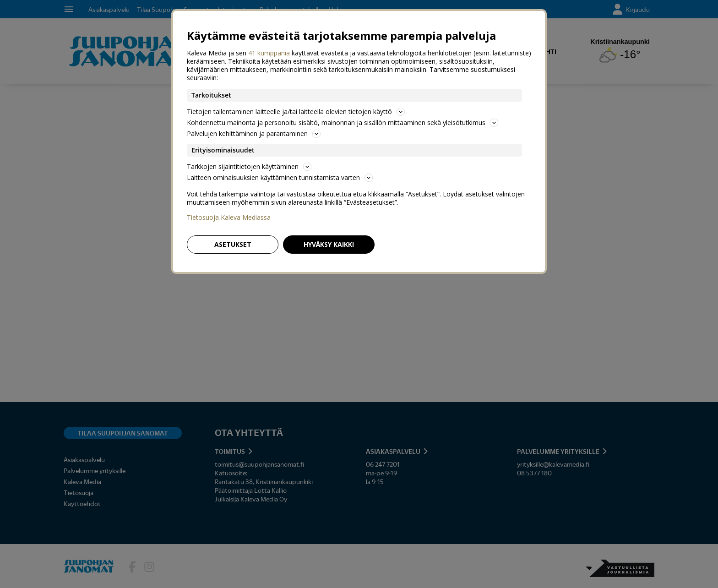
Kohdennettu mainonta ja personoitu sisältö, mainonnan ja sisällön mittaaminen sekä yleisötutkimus (343, 122)
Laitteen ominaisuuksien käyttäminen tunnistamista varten (280, 177)
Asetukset (233, 244)
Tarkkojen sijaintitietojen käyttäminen (249, 166)
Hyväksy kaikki (329, 244)
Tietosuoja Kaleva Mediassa (229, 218)
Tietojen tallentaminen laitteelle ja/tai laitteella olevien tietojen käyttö (296, 112)
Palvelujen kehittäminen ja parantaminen (254, 133)
